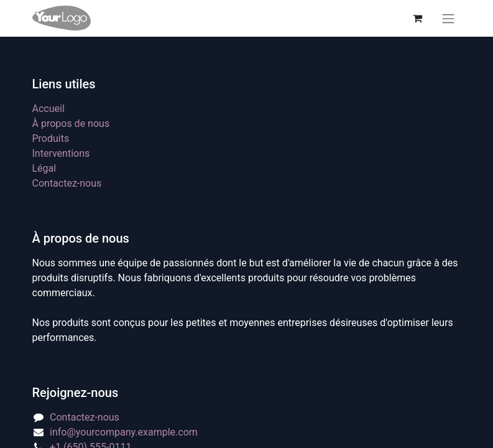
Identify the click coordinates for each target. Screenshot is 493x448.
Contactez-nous (67, 183)
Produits (51, 138)
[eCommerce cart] (418, 18)
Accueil (48, 109)
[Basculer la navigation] (448, 18)
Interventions (61, 153)
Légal (44, 168)
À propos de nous (71, 124)
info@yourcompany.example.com (124, 432)
